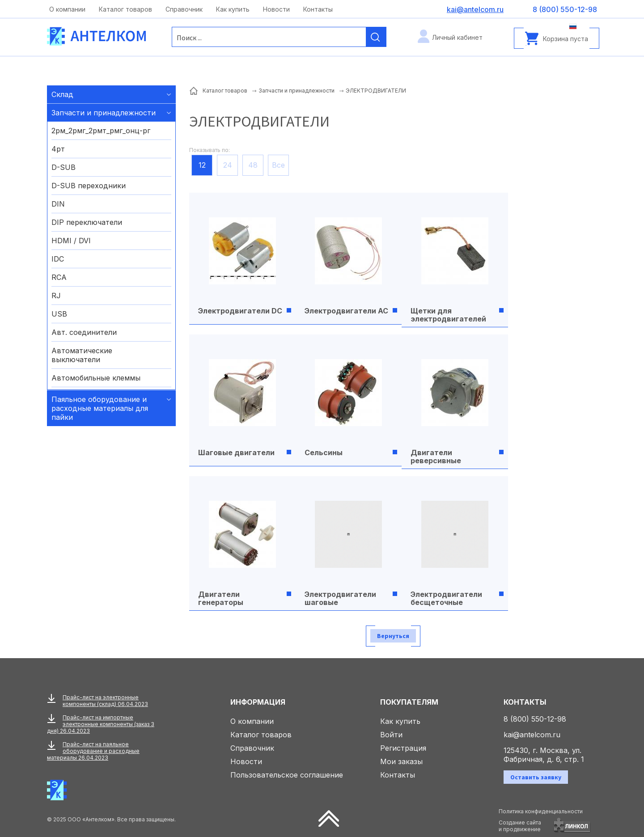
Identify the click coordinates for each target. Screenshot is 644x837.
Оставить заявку (536, 777)
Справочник (184, 9)
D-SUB (64, 167)
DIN (58, 204)
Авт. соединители (84, 332)
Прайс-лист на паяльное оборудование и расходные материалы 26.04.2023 (93, 751)
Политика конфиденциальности (541, 811)
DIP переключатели (87, 222)
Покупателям (409, 702)
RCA (59, 277)
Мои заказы (401, 761)
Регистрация (403, 748)
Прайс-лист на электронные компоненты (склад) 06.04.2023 (105, 701)
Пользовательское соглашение (287, 775)
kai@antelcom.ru (532, 735)
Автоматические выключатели (82, 355)
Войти (391, 735)
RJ (56, 296)
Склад (62, 94)
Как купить (233, 9)
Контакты (318, 9)
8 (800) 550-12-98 (535, 719)
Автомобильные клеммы (96, 378)
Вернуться (393, 636)
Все (278, 165)
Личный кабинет (457, 37)
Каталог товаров (125, 9)
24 (228, 165)
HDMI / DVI (71, 241)
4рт (58, 149)
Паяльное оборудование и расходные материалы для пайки (100, 408)
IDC (58, 259)
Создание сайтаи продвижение (520, 826)
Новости (276, 9)
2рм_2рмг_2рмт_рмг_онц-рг (101, 131)
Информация (258, 702)
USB (59, 314)
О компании (67, 9)
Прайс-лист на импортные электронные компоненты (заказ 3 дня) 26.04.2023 (101, 724)
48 (253, 165)
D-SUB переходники (89, 186)
